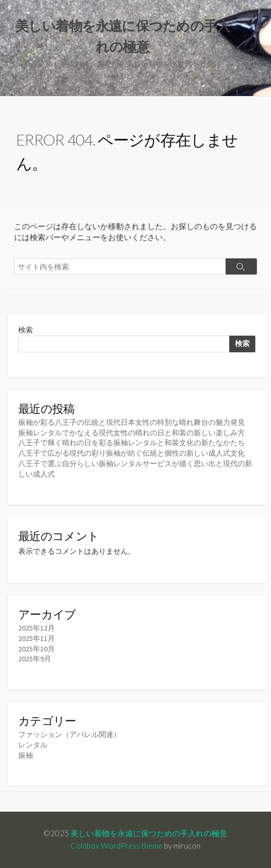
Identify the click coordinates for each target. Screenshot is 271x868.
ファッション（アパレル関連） (69, 734)
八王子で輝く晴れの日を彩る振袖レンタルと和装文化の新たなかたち (132, 443)
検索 (26, 330)
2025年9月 (35, 659)
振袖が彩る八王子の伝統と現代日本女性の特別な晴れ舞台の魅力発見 (132, 422)
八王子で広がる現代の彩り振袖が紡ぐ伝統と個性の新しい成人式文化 (132, 453)
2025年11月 (37, 638)
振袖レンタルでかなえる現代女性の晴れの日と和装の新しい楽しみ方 (132, 433)
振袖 (26, 755)
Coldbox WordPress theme (116, 846)
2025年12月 (37, 628)
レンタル (33, 745)
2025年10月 (37, 649)
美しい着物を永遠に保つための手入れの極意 (149, 833)
